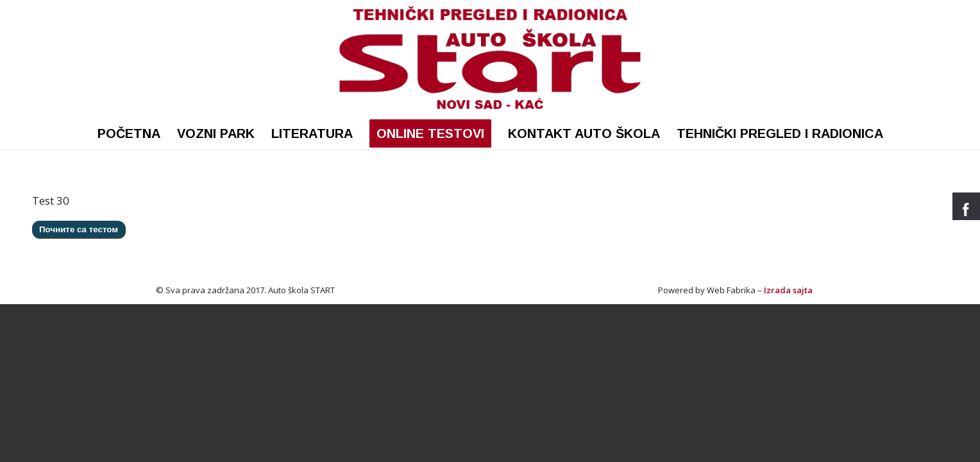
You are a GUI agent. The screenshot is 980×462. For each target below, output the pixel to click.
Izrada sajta (788, 290)
